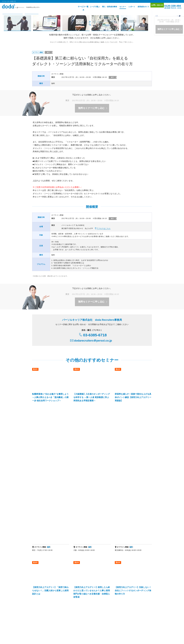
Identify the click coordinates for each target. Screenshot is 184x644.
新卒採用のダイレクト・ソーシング (132, 585)
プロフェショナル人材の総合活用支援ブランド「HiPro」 (53, 604)
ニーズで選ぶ (91, 7)
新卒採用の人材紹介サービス (105, 585)
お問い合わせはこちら (116, 540)
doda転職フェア (40, 569)
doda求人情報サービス (65, 566)
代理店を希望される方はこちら (129, 610)
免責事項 (148, 610)
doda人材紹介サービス (42, 566)
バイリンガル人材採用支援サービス (77, 585)
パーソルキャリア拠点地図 (105, 610)
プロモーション (141, 562)
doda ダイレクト (89, 566)
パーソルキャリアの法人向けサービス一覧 (92, 601)
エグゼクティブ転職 (64, 622)
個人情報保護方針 (46, 633)
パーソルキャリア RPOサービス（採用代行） (49, 591)
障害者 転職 (52, 622)
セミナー (119, 7)
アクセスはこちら (104, 228)
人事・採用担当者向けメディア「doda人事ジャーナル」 (53, 601)
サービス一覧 (78, 7)
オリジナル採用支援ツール (92, 569)
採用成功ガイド (140, 7)
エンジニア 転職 (42, 622)
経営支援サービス (40, 588)
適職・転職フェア (77, 622)
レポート (128, 7)
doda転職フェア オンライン (66, 569)
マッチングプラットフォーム (102, 588)
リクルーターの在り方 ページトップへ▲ (134, 494)
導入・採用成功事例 (106, 7)
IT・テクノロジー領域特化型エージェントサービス (69, 588)
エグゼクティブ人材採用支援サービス (47, 585)
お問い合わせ (155, 7)
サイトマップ (140, 570)
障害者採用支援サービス (79, 591)
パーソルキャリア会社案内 (82, 610)
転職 (34, 622)
